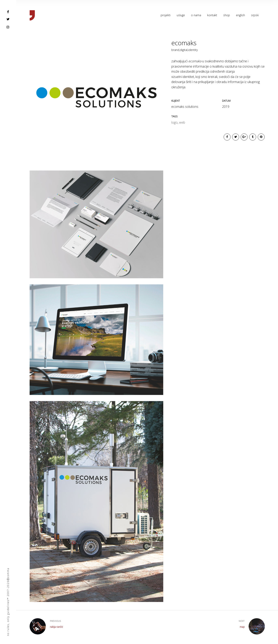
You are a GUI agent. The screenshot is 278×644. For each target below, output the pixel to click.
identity (193, 50)
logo (174, 122)
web (182, 122)
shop (227, 15)
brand (176, 50)
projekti (166, 15)
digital (184, 50)
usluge (181, 15)
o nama (196, 15)
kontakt (212, 15)
